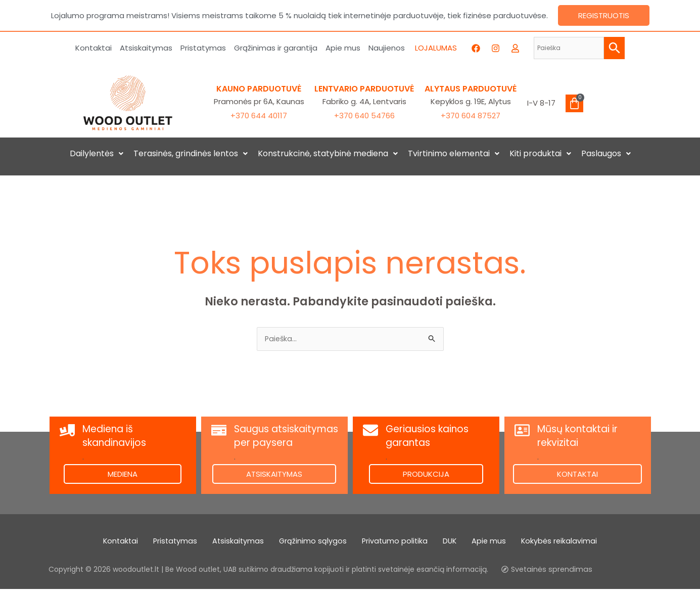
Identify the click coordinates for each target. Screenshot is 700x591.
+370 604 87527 (471, 116)
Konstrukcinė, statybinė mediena (328, 153)
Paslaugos (606, 153)
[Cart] (574, 103)
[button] (97, 154)
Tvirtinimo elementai (454, 153)
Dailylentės (97, 153)
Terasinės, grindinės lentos (191, 153)
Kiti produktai (540, 153)
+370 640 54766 (364, 116)
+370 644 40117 (259, 116)
